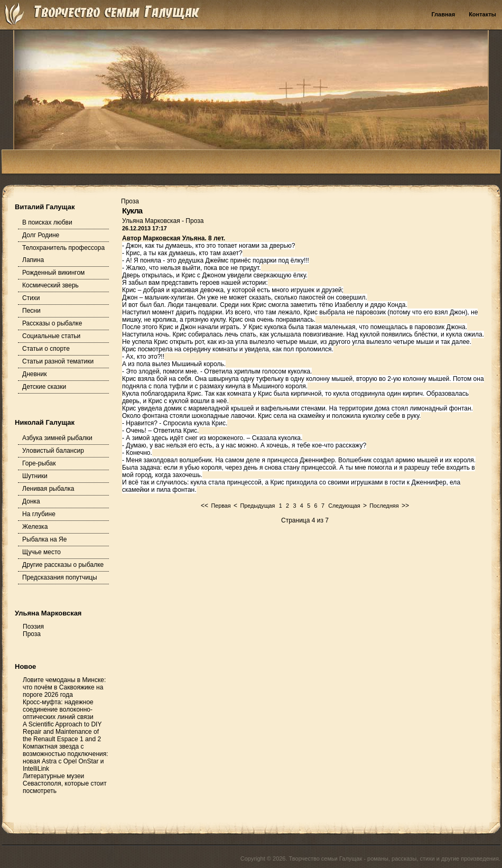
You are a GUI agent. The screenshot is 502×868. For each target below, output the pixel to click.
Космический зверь (50, 285)
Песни (31, 311)
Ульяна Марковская (152, 221)
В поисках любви (47, 222)
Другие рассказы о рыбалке (63, 565)
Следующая (344, 506)
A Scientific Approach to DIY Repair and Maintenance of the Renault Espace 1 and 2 (62, 732)
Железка (35, 527)
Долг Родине (41, 235)
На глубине (39, 514)
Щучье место (41, 552)
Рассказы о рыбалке (52, 323)
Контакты (482, 14)
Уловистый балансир (53, 451)
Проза (194, 221)
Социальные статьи (51, 336)
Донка (31, 501)
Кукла (132, 211)
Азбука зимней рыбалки (57, 438)
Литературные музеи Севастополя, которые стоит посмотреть (65, 783)
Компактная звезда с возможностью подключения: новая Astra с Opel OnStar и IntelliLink (66, 758)
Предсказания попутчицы (60, 577)
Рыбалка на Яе (44, 539)
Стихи (31, 298)
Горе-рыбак (39, 463)
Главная (443, 14)
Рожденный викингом (53, 273)
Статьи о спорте (46, 349)
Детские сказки (44, 387)
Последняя (384, 506)
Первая (221, 506)
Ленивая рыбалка (48, 489)
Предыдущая (257, 506)
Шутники (35, 476)
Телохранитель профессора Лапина (63, 254)
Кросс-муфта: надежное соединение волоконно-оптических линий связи (58, 710)
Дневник (34, 374)
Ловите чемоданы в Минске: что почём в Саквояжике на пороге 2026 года (64, 687)
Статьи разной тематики (58, 361)
